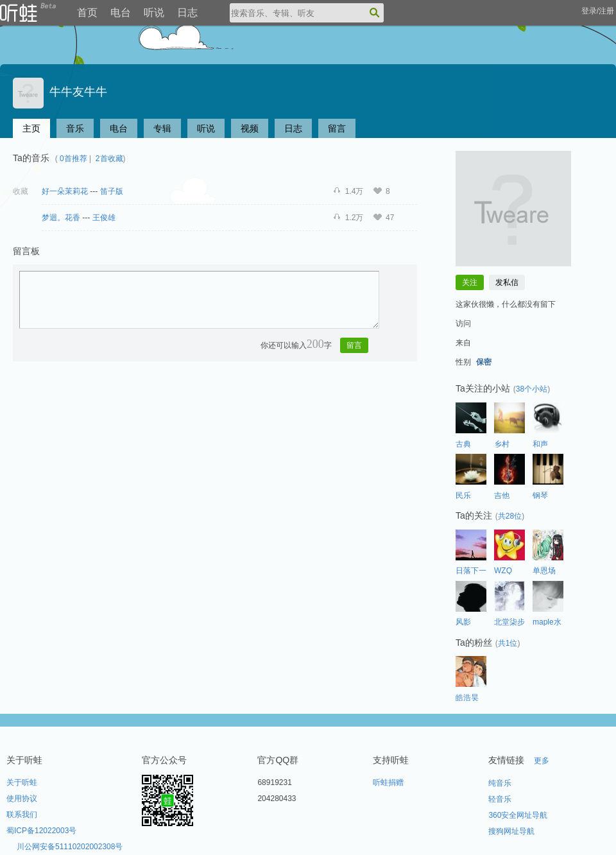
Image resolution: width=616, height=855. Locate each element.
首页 (87, 13)
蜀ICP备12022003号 (41, 831)
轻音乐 (500, 799)
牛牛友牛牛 (60, 92)
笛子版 (112, 191)
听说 (154, 13)
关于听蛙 (22, 782)
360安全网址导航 (518, 815)
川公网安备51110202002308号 (70, 847)
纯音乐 (500, 783)
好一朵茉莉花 (65, 191)
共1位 (508, 643)
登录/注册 (598, 11)
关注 (470, 282)
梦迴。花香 (61, 218)
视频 (250, 128)
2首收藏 (109, 159)
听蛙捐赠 (388, 782)
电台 (121, 13)
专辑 (162, 128)
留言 (337, 128)
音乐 (75, 128)
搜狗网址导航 (511, 831)
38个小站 (532, 389)
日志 (187, 13)
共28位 (510, 516)
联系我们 (22, 815)
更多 (542, 761)
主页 (31, 128)
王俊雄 (104, 218)
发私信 (507, 282)
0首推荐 (73, 159)
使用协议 (22, 799)
